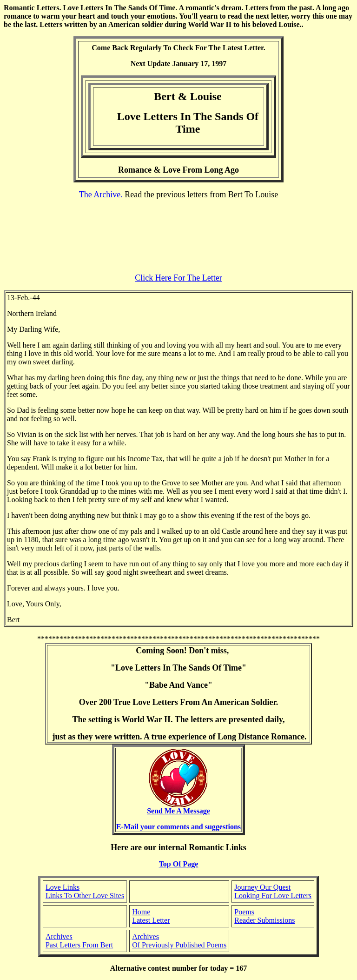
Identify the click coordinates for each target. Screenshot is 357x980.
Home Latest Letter (151, 916)
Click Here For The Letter (178, 278)
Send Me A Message (178, 808)
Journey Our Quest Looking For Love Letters (273, 891)
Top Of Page (179, 864)
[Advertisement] (178, 236)
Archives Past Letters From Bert (79, 941)
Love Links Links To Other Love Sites (85, 891)
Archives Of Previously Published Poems (179, 941)
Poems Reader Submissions (264, 916)
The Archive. (101, 195)
